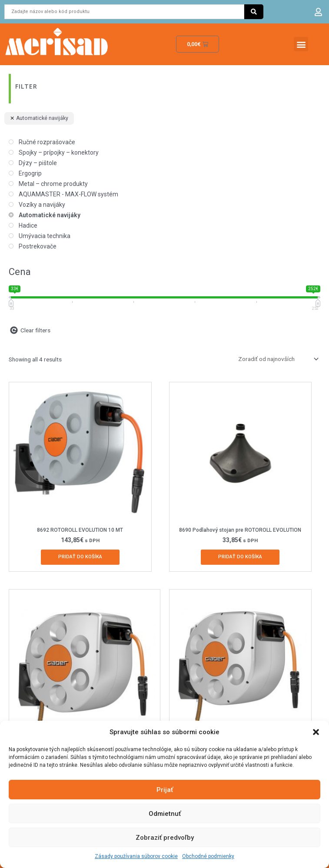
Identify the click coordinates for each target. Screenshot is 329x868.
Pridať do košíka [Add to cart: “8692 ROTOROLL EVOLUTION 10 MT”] (80, 557)
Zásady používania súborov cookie (136, 856)
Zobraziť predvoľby (165, 838)
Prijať (165, 790)
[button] (316, 732)
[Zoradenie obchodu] (277, 359)
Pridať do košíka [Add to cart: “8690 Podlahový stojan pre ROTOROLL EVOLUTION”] (240, 557)
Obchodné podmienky (208, 856)
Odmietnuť (165, 814)
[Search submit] (254, 12)
